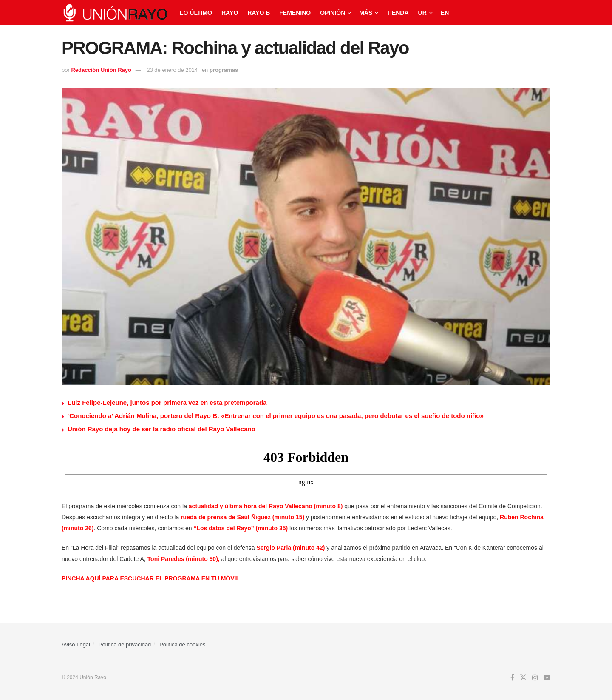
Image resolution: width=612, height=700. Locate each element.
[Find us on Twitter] (523, 678)
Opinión (333, 13)
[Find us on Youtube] (547, 678)
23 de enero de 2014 (172, 70)
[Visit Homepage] (115, 13)
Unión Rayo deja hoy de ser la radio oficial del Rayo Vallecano (161, 429)
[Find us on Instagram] (535, 678)
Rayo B (259, 13)
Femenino (295, 13)
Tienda (397, 13)
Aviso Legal (76, 645)
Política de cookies (182, 645)
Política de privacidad (125, 645)
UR (422, 13)
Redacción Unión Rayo (101, 70)
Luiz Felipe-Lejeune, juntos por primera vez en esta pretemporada (167, 403)
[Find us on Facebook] (512, 678)
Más (366, 13)
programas (224, 70)
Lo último (196, 13)
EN (445, 13)
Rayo (230, 13)
